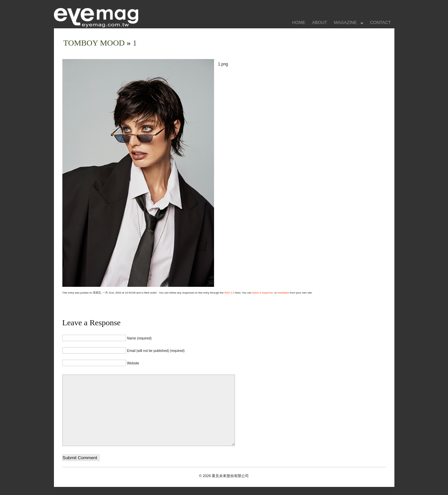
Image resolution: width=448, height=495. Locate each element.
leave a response (262, 293)
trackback (283, 293)
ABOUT (320, 22)
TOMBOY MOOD (95, 43)
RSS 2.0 (230, 293)
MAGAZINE (347, 23)
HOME (299, 22)
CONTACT (381, 22)
